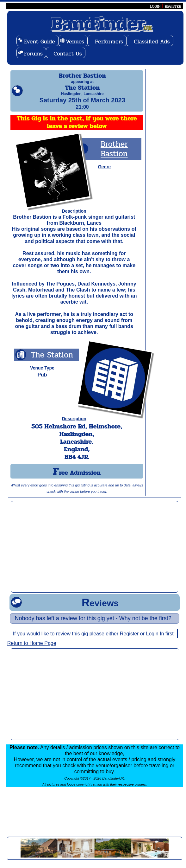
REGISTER (173, 6)
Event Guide (40, 42)
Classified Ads (152, 42)
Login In (155, 639)
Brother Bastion (114, 154)
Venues (75, 42)
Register (129, 639)
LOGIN (155, 6)
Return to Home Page (32, 649)
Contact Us (68, 54)
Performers (109, 42)
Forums (33, 54)
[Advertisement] (95, 552)
